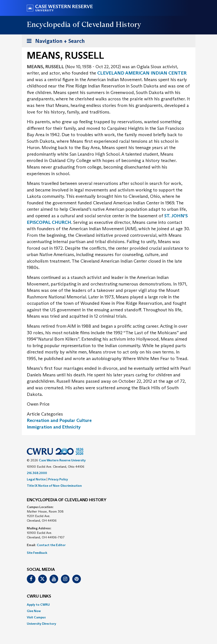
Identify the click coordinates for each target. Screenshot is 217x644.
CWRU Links (39, 596)
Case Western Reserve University (62, 460)
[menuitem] (109, 605)
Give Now (34, 611)
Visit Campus (36, 617)
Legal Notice (36, 479)
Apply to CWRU (38, 605)
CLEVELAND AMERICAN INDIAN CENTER (142, 73)
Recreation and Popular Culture (59, 420)
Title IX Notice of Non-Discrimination (54, 486)
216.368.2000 (37, 473)
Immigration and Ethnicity (54, 427)
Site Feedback (37, 553)
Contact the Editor (51, 545)
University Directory (41, 624)
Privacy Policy (58, 479)
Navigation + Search (54, 42)
